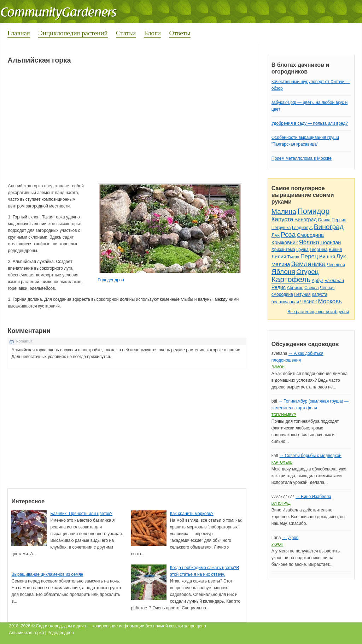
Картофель (291, 279)
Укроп (278, 545)
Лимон (278, 367)
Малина (284, 212)
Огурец (308, 272)
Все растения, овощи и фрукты (318, 312)
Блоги (152, 33)
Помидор (313, 211)
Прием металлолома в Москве (302, 158)
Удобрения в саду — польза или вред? (310, 123)
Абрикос (295, 288)
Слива (324, 220)
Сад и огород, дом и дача (61, 626)
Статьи (126, 33)
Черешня (336, 265)
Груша (302, 250)
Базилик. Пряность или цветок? (81, 514)
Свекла (312, 288)
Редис (279, 287)
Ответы (180, 33)
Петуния (302, 294)
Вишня (335, 250)
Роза (288, 235)
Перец (309, 256)
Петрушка (281, 228)
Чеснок (308, 301)
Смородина (310, 235)
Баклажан (334, 281)
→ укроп (290, 538)
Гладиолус (302, 228)
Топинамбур (284, 415)
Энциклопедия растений (73, 33)
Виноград (306, 219)
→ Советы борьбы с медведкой (310, 456)
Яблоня (283, 272)
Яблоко (309, 242)
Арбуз (318, 281)
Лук (276, 235)
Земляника (309, 264)
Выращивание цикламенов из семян (47, 574)
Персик (339, 220)
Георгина (319, 250)
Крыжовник (285, 242)
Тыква (293, 257)
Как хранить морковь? (192, 514)
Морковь (330, 301)
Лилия (279, 257)
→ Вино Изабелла (313, 497)
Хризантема (283, 250)
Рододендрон (111, 280)
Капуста (282, 219)
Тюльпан (331, 242)
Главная (19, 33)
